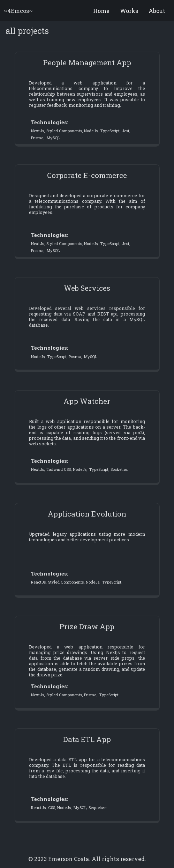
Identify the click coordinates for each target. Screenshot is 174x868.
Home (101, 11)
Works (129, 11)
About (157, 11)
